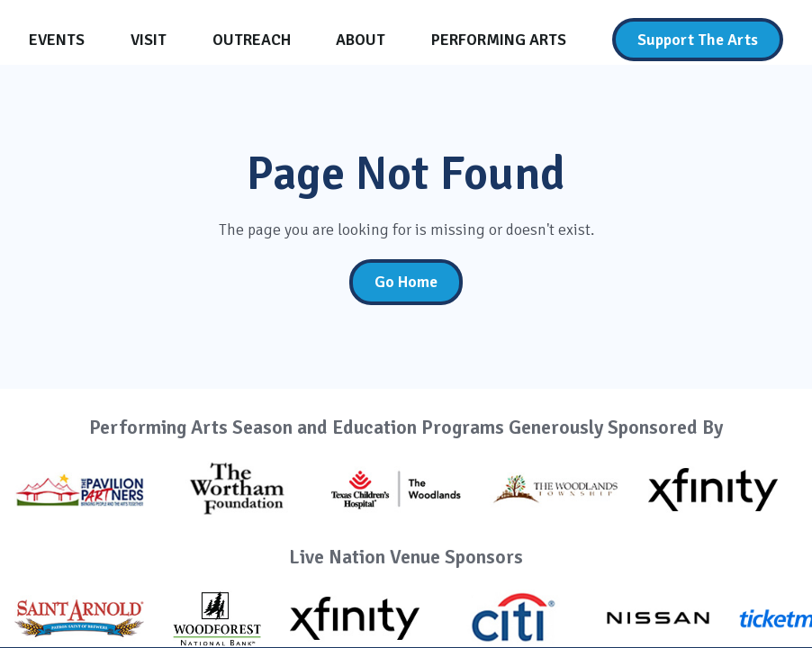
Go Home (406, 282)
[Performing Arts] (499, 40)
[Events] (57, 40)
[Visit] (149, 40)
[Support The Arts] (698, 40)
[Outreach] (252, 40)
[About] (361, 40)
